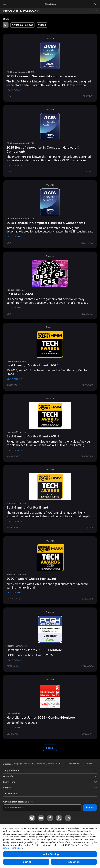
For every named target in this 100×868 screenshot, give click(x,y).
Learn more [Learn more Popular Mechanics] (14, 308)
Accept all (74, 862)
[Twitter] (59, 818)
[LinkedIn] (68, 818)
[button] (5, 4)
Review (91, 764)
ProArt (52, 764)
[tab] (6, 25)
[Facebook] (50, 818)
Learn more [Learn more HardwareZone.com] (14, 379)
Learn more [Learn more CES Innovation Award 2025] (14, 90)
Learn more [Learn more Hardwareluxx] (14, 728)
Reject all (26, 862)
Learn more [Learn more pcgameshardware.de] (14, 660)
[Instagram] (32, 818)
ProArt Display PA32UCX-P (21, 11)
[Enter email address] (42, 808)
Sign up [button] (90, 808)
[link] (50, 4)
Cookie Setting (50, 854)
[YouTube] (41, 818)
